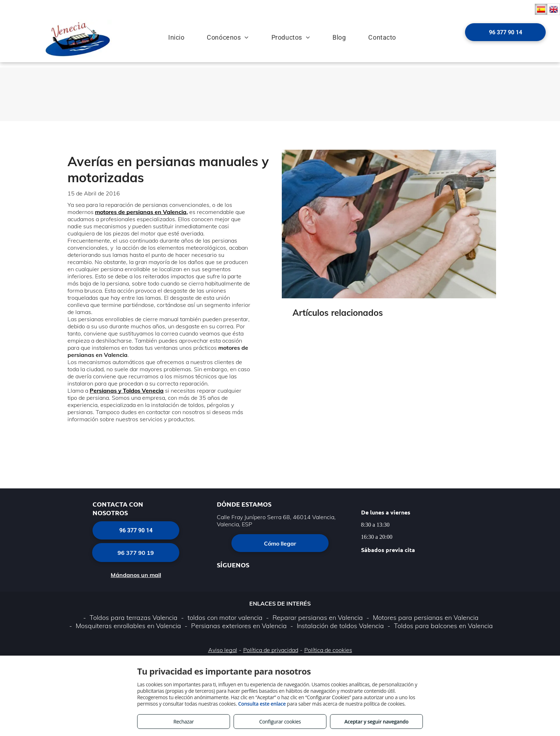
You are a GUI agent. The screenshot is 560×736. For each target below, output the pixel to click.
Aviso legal (223, 650)
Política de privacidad (271, 650)
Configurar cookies (280, 722)
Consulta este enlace (262, 704)
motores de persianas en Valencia (141, 212)
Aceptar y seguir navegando (376, 722)
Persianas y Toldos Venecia (127, 391)
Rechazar (183, 722)
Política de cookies (328, 650)
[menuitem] (170, 33)
